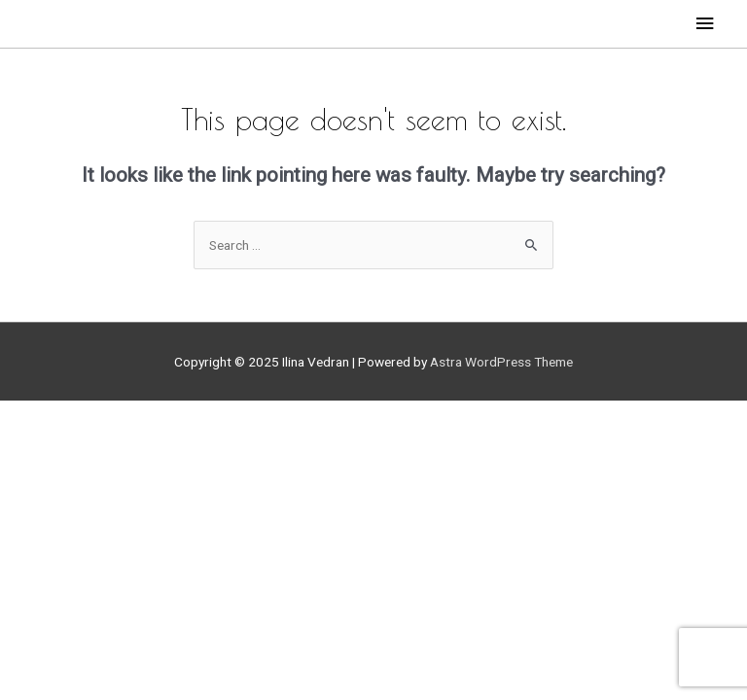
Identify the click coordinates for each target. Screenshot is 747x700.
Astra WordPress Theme (501, 362)
